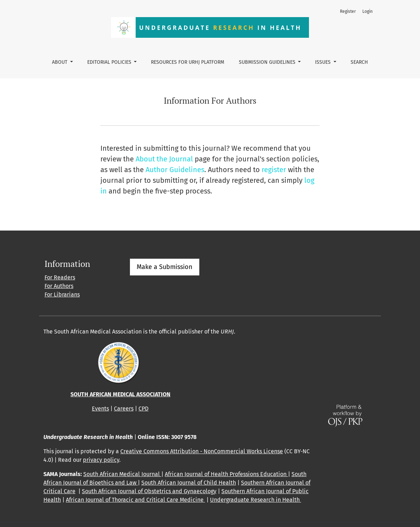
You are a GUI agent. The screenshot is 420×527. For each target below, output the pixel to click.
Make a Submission (165, 267)
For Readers (60, 277)
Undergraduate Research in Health (256, 500)
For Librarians (62, 294)
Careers (124, 409)
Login (367, 11)
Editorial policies (110, 62)
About (60, 62)
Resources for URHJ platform (188, 62)
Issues (324, 62)
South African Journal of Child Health (189, 483)
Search (359, 62)
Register (348, 11)
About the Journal (164, 159)
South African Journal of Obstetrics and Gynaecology (149, 491)
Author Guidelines (175, 170)
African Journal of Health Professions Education (226, 474)
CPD (143, 409)
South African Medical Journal (122, 474)
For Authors (59, 286)
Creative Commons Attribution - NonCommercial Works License (202, 451)
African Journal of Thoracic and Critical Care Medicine (135, 500)
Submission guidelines (268, 62)
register (274, 170)
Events (100, 409)
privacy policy (101, 460)
